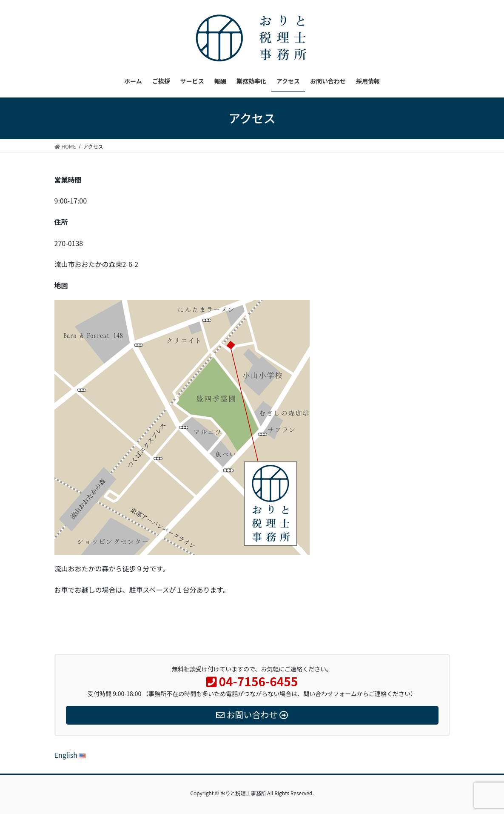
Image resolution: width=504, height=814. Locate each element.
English (70, 755)
